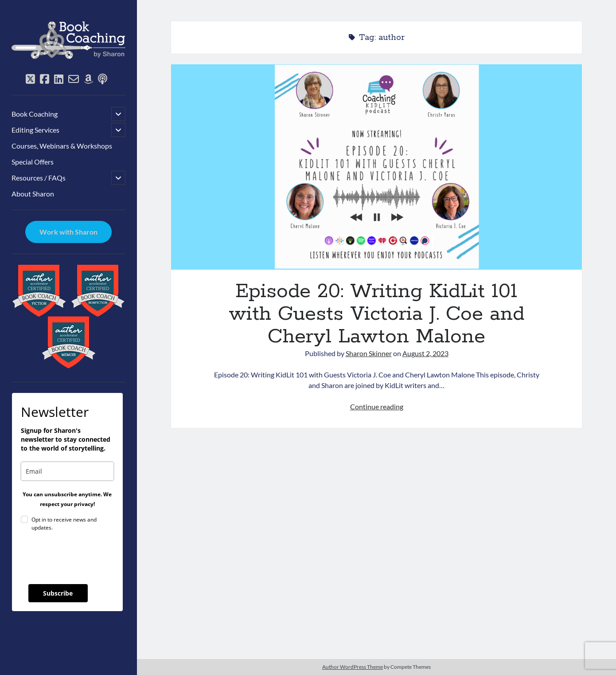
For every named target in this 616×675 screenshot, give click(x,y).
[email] (67, 471)
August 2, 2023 (425, 353)
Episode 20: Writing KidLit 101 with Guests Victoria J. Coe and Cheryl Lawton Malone (376, 167)
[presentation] (88, 558)
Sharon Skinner (369, 353)
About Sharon (33, 194)
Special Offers (33, 162)
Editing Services (35, 130)
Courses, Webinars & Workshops (62, 146)
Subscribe (58, 593)
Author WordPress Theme (353, 667)
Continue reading (377, 406)
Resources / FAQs (39, 178)
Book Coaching (35, 114)
